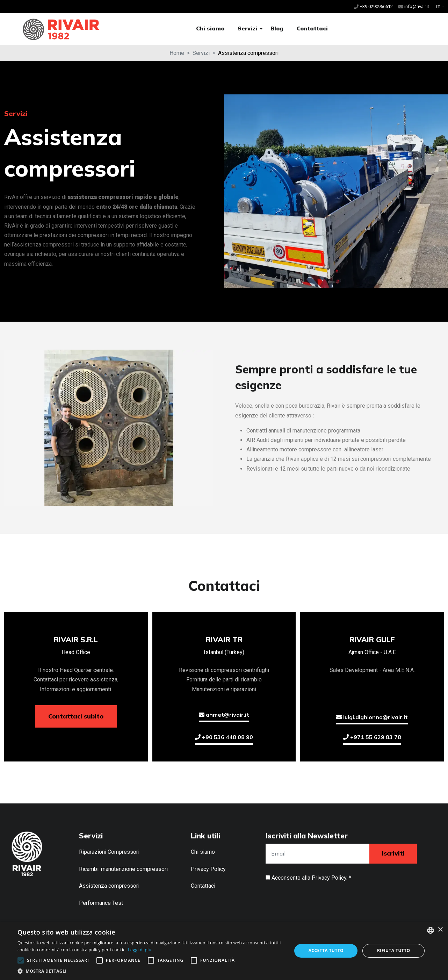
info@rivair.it (417, 6)
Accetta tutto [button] (326, 950)
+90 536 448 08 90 (224, 737)
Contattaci (312, 28)
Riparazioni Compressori (109, 852)
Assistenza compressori (109, 886)
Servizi (247, 28)
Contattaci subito (76, 716)
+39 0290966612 (376, 6)
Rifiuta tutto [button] (394, 950)
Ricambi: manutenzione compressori (123, 869)
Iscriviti (393, 853)
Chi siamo (210, 28)
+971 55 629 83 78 (372, 737)
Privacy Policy (208, 869)
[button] (261, 29)
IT (439, 6)
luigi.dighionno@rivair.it (372, 717)
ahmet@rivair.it (224, 715)
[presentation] (319, 900)
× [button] (440, 930)
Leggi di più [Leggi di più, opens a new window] (140, 950)
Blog (277, 28)
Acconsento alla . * (311, 878)
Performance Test (101, 903)
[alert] (224, 951)
